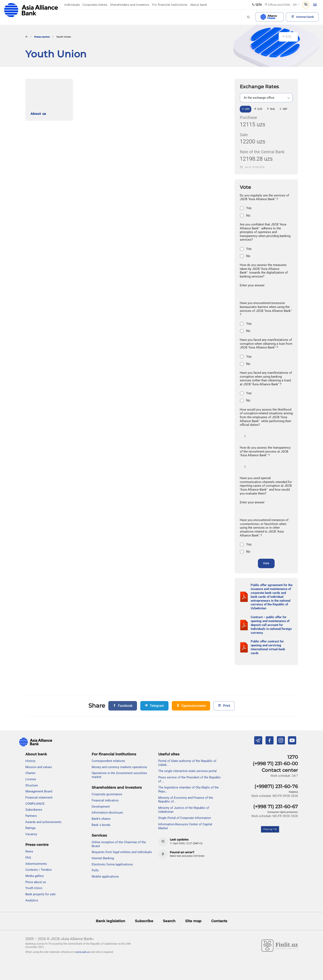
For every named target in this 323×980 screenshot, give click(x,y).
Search (169, 921)
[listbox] (266, 98)
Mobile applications (105, 877)
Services (99, 835)
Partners (31, 816)
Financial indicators (105, 800)
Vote (266, 566)
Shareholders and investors (117, 787)
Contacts (219, 921)
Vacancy (31, 834)
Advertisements (36, 864)
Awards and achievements (43, 822)
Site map (193, 921)
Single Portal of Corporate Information (185, 818)
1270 (293, 757)
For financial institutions (114, 754)
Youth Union (34, 888)
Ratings (30, 828)
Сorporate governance (107, 794)
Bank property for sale (40, 894)
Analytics (32, 900)
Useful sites (169, 754)
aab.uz (31, 10)
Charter (30, 773)
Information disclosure (107, 813)
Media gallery (35, 876)
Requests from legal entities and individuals (122, 852)
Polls (95, 871)
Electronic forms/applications (112, 864)
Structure (32, 785)
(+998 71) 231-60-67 (276, 807)
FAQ (28, 858)
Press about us (36, 882)
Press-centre (42, 37)
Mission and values (39, 767)
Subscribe (144, 921)
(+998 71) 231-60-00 (275, 764)
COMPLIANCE (35, 804)
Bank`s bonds (101, 825)
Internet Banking (103, 858)
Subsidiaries (34, 810)
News (29, 852)
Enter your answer (252, 285)
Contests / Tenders (39, 870)
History (30, 761)
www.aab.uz (83, 952)
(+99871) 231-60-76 (276, 787)
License (31, 779)
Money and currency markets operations (119, 767)
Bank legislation (111, 921)
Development (101, 807)
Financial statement (39, 798)
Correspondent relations (108, 761)
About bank (36, 754)
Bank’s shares (101, 819)
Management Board (39, 792)
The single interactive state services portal (187, 771)
